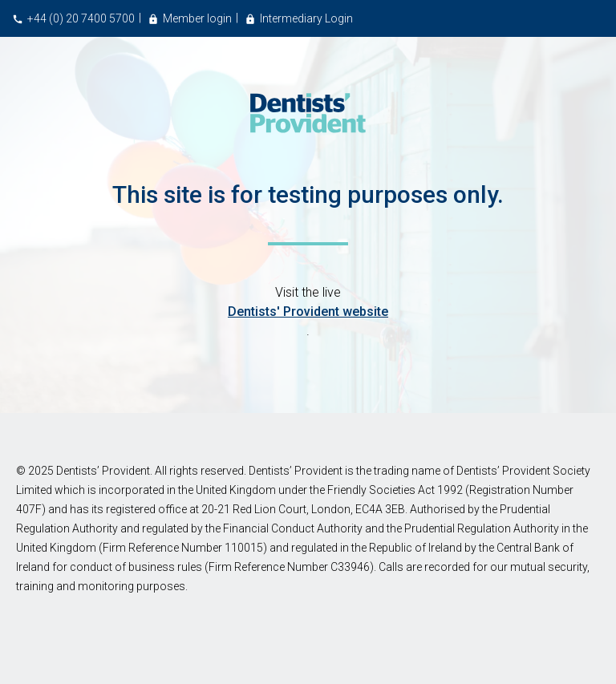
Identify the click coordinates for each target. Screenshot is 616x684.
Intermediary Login (306, 18)
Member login (197, 18)
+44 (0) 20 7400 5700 (81, 18)
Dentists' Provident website (308, 312)
